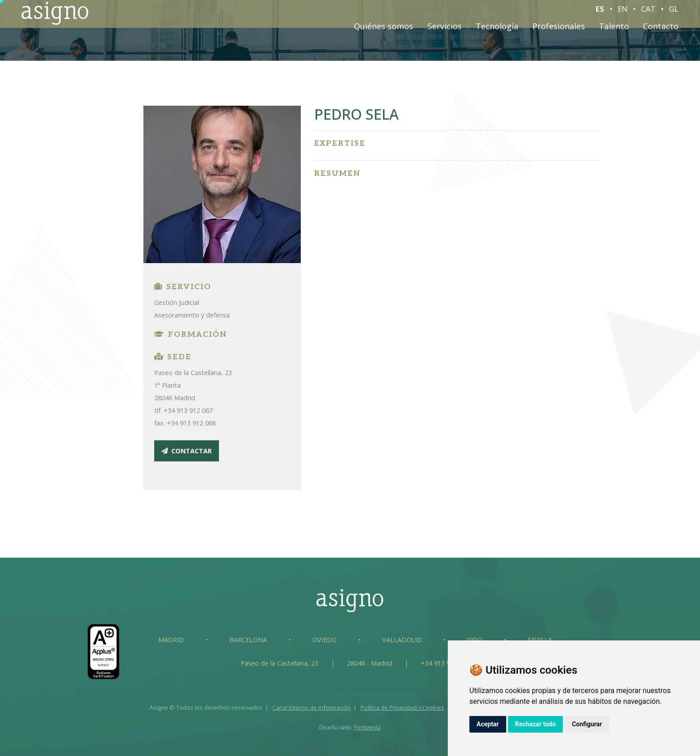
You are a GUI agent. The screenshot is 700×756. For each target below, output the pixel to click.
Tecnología (497, 30)
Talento (614, 30)
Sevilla (540, 640)
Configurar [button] (587, 724)
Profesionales (559, 30)
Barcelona (248, 640)
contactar (187, 451)
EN (623, 13)
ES (600, 13)
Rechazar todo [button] (536, 724)
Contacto (661, 30)
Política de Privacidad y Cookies (402, 707)
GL (674, 13)
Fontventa (368, 727)
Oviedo (325, 640)
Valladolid (402, 640)
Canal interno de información (312, 707)
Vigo (475, 640)
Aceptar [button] (488, 724)
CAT (648, 13)
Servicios (445, 30)
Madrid (171, 640)
